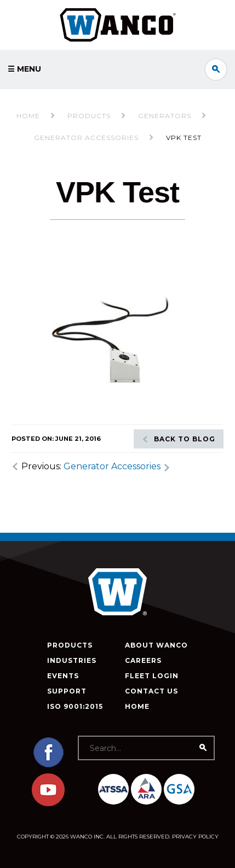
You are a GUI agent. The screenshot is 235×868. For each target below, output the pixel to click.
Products (70, 645)
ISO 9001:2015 (75, 706)
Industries (72, 660)
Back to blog (185, 439)
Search (216, 69)
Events (63, 676)
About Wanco (156, 645)
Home (28, 116)
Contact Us (151, 691)
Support (67, 691)
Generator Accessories (112, 466)
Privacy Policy (195, 837)
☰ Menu (24, 69)
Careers (143, 660)
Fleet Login (152, 676)
